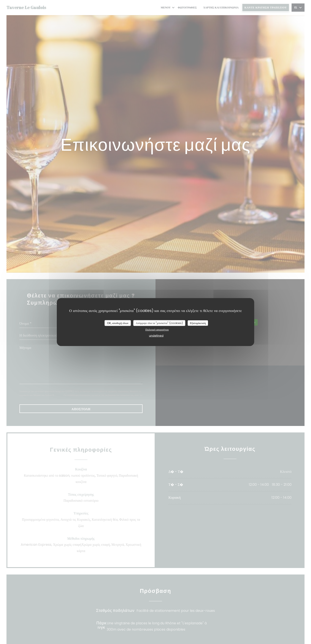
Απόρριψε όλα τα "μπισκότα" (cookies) (159, 323)
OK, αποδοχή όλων (118, 323)
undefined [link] (156, 336)
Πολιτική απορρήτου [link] (157, 330)
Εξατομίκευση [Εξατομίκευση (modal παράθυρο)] (198, 323)
